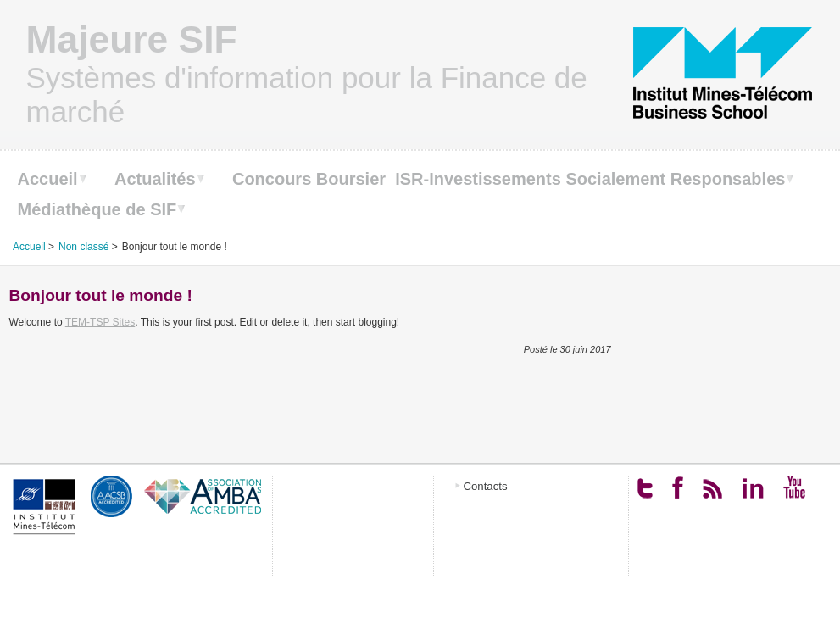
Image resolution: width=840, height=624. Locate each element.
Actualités (155, 179)
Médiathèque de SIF (97, 209)
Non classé (83, 247)
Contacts (486, 486)
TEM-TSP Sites (100, 322)
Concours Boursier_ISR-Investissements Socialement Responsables (509, 179)
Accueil (48, 179)
